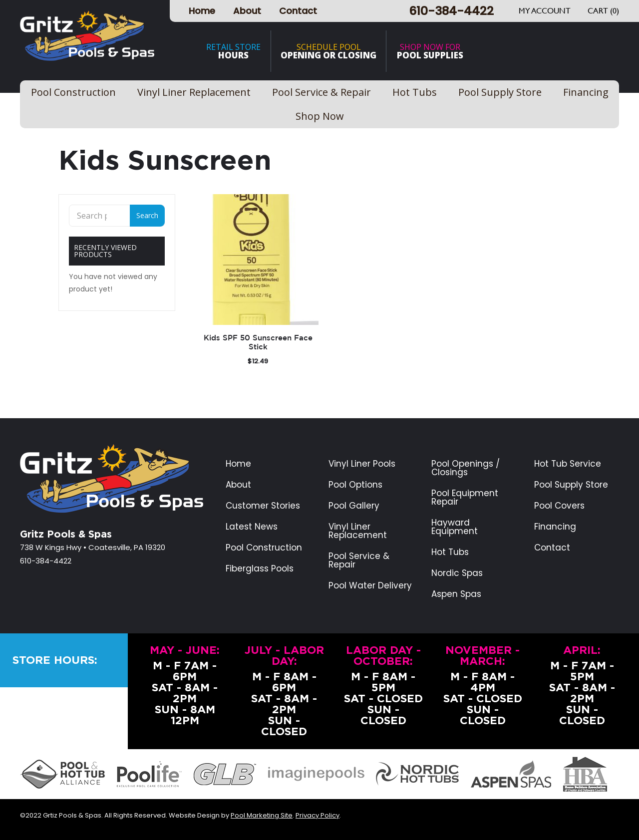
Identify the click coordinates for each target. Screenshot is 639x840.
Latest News (252, 527)
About (247, 11)
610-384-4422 (451, 11)
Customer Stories (263, 506)
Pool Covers (559, 506)
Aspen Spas (456, 594)
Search (147, 215)
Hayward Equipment (455, 527)
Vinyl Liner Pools (362, 464)
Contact (298, 11)
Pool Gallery (354, 506)
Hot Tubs (450, 552)
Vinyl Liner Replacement (358, 531)
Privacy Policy (318, 815)
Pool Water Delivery (370, 586)
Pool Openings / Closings (466, 468)
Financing (555, 527)
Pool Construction (264, 548)
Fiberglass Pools (260, 569)
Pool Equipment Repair (465, 498)
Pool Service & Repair (359, 560)
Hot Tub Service (568, 464)
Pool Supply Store (571, 485)
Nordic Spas (457, 573)
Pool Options (355, 485)
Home (202, 11)
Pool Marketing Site (262, 815)
